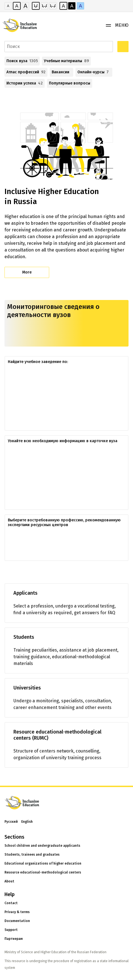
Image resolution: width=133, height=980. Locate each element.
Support (11, 930)
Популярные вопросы (70, 83)
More (27, 272)
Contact (11, 903)
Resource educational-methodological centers (43, 872)
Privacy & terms (17, 912)
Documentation (17, 921)
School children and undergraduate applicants (42, 846)
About (9, 881)
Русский (11, 822)
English (27, 822)
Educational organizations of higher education (43, 863)
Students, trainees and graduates (32, 855)
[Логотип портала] (22, 25)
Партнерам (14, 939)
